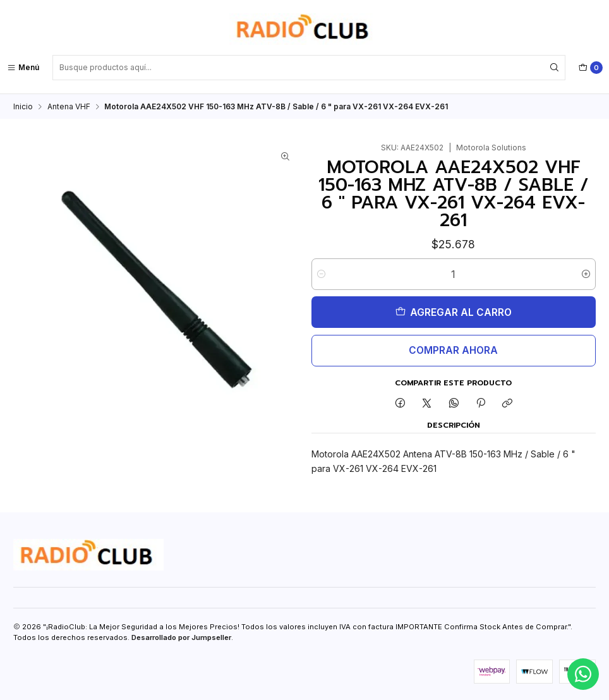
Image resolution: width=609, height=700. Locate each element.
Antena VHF (69, 106)
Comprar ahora (453, 350)
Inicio (23, 106)
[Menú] (23, 68)
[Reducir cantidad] (321, 274)
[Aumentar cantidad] (586, 274)
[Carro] (591, 68)
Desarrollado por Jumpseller (181, 637)
